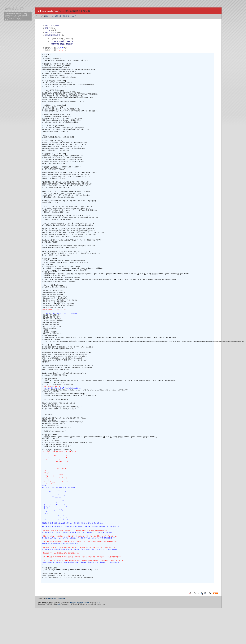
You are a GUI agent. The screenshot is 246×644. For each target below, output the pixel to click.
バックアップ (51, 33)
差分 (47, 28)
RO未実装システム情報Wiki (56, 598)
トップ (40, 16)
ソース (48, 30)
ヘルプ (73, 16)
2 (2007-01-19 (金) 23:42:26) (62, 41)
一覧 (52, 16)
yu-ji (59, 604)
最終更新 (66, 16)
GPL (98, 602)
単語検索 (58, 16)
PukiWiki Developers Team (79, 602)
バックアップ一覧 (52, 26)
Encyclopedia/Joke (49, 11)
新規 (47, 16)
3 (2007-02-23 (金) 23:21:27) (62, 44)
